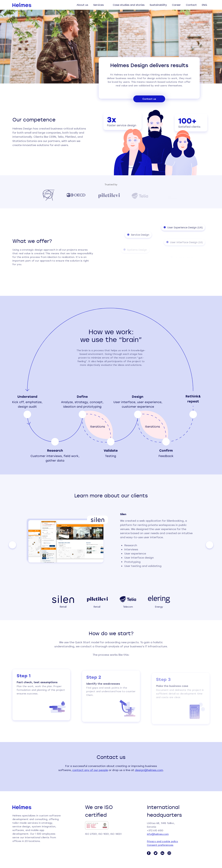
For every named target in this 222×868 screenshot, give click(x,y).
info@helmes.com (158, 834)
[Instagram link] (169, 853)
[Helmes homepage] (22, 5)
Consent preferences (160, 845)
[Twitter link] (156, 853)
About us (82, 5)
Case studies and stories (129, 5)
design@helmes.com (149, 770)
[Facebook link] (149, 853)
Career (176, 5)
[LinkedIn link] (162, 853)
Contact (191, 5)
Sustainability (158, 5)
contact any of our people (90, 770)
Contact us (149, 99)
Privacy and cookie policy (163, 841)
